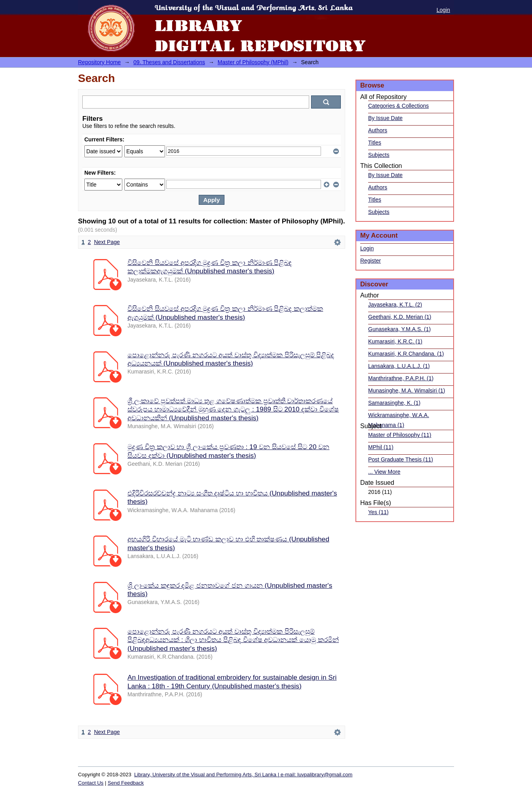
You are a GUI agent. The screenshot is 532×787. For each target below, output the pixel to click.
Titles (375, 143)
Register (370, 261)
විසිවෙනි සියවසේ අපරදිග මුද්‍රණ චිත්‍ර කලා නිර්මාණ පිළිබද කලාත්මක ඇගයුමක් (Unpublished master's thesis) (225, 313)
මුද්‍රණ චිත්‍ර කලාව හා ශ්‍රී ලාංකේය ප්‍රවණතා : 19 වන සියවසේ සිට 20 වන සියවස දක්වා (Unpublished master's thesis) (228, 451)
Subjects (379, 155)
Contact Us (91, 783)
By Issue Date (385, 118)
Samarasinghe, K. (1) (394, 403)
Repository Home (99, 62)
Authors (378, 130)
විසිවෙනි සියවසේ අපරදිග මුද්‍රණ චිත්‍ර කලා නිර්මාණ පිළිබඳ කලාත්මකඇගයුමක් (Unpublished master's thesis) (210, 267)
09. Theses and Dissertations (169, 62)
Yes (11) (378, 512)
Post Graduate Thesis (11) (401, 459)
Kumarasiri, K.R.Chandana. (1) (406, 354)
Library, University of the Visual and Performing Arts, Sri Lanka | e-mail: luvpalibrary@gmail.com (243, 775)
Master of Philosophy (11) (400, 435)
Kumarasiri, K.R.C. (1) (395, 341)
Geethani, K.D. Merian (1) (400, 317)
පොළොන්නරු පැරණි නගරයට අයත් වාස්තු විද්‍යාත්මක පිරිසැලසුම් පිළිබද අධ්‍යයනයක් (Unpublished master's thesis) (231, 359)
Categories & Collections (398, 106)
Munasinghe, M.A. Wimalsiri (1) (407, 391)
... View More (384, 472)
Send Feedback (126, 783)
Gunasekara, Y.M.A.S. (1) (399, 329)
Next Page (107, 242)
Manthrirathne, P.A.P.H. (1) (401, 378)
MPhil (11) (381, 447)
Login (443, 10)
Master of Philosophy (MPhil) (253, 62)
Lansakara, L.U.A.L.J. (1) (399, 366)
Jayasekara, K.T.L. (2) (395, 305)
